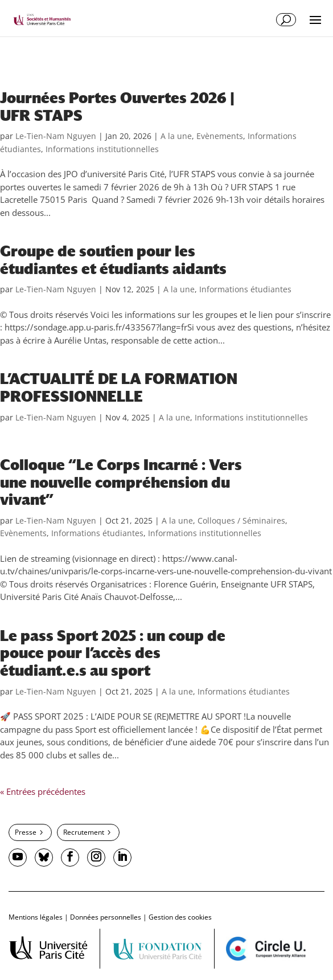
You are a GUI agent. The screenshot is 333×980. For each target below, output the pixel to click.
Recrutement (84, 832)
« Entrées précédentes (43, 791)
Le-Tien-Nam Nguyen (56, 136)
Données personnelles (106, 917)
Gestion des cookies (180, 917)
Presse (26, 832)
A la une (176, 136)
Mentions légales (36, 917)
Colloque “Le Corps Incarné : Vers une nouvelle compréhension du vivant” (121, 482)
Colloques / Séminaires (241, 520)
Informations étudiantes (245, 289)
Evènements (220, 136)
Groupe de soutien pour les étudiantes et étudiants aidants (113, 260)
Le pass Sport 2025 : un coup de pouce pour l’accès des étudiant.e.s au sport (113, 653)
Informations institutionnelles (102, 149)
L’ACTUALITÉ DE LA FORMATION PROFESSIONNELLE (119, 388)
